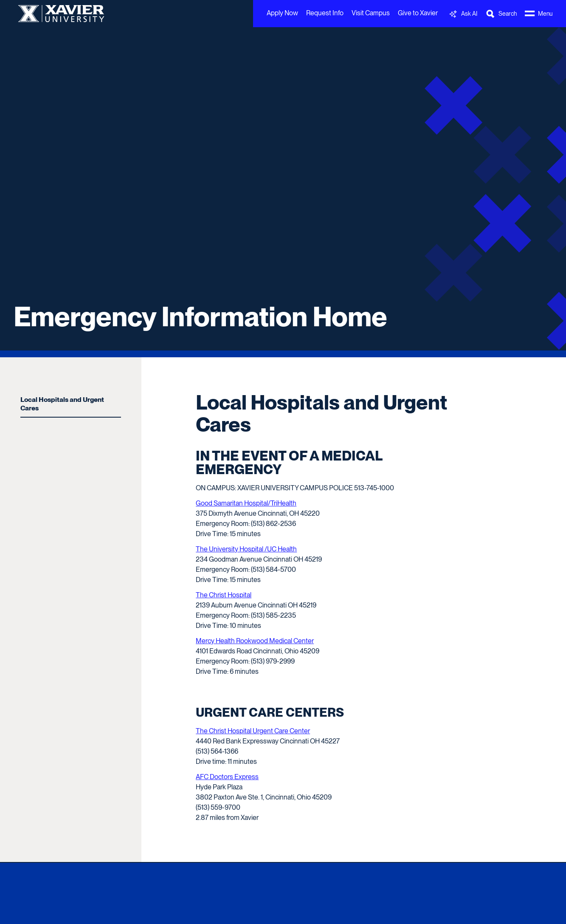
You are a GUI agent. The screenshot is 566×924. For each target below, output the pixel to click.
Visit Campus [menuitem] (371, 13)
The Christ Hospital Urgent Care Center (253, 731)
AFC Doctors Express (227, 777)
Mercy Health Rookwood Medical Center (255, 641)
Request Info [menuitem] (325, 13)
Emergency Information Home (200, 316)
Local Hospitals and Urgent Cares (62, 404)
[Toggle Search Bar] (501, 14)
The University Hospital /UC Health (246, 549)
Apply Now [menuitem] (282, 13)
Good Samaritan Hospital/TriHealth (246, 503)
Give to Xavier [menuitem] (418, 13)
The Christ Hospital (224, 595)
